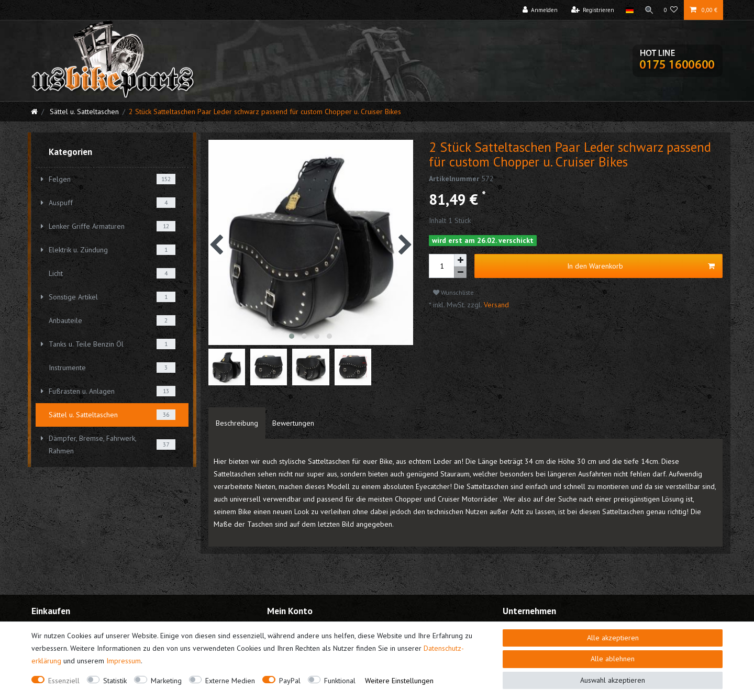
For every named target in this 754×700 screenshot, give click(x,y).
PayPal (290, 681)
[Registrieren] (590, 10)
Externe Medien (230, 681)
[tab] (237, 423)
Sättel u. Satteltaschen (83, 112)
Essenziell (64, 681)
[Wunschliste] (671, 10)
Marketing (166, 681)
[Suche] (648, 10)
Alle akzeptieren (613, 638)
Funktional (340, 681)
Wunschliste (453, 292)
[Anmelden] (538, 10)
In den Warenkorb (641, 266)
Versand (495, 305)
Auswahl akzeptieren (613, 680)
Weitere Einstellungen (399, 681)
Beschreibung (237, 423)
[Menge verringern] (460, 273)
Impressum (124, 661)
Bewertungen (293, 423)
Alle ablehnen (613, 659)
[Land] (627, 10)
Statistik (115, 681)
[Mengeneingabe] (441, 266)
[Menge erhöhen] (460, 260)
